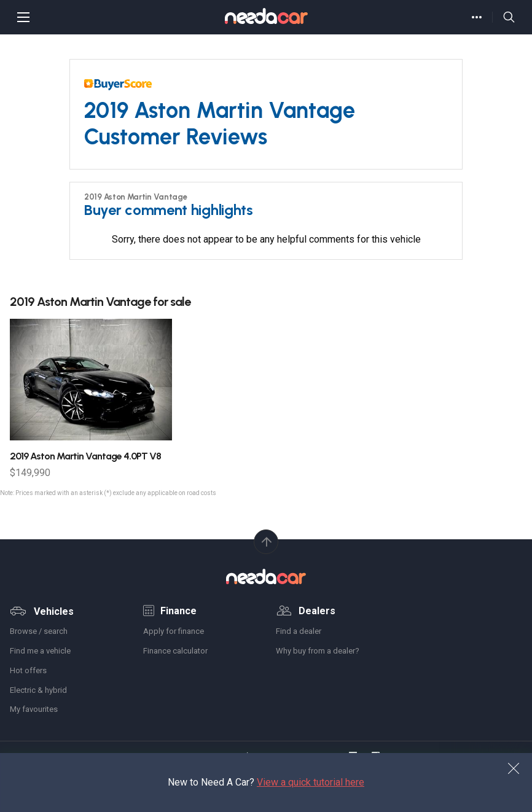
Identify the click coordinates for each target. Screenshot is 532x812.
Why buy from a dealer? (318, 651)
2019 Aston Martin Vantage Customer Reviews (220, 123)
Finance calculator (175, 651)
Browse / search (39, 631)
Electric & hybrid (38, 690)
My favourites (34, 709)
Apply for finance (174, 631)
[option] (91, 399)
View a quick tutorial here (311, 782)
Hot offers (28, 670)
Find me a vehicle (40, 651)
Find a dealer (299, 631)
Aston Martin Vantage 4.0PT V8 (85, 456)
